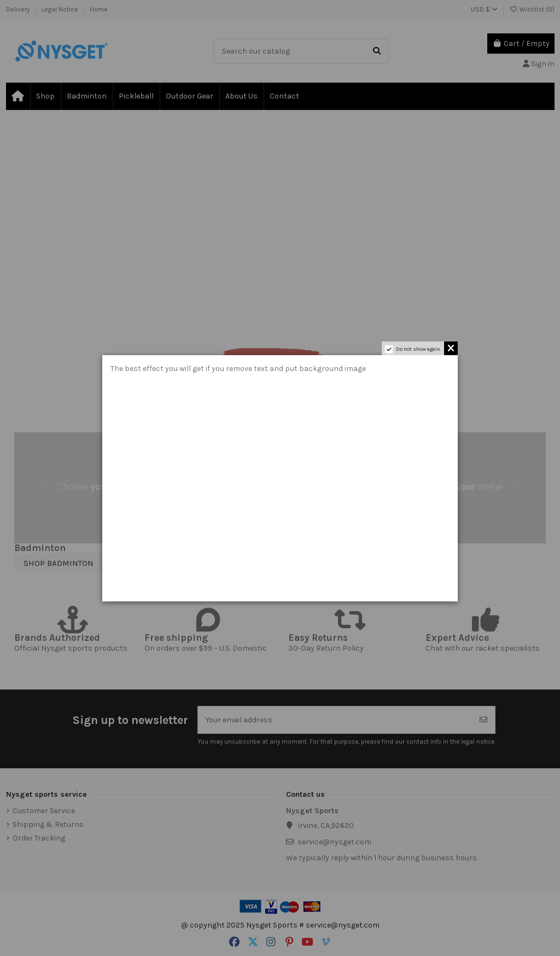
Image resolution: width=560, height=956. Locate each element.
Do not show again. (419, 349)
